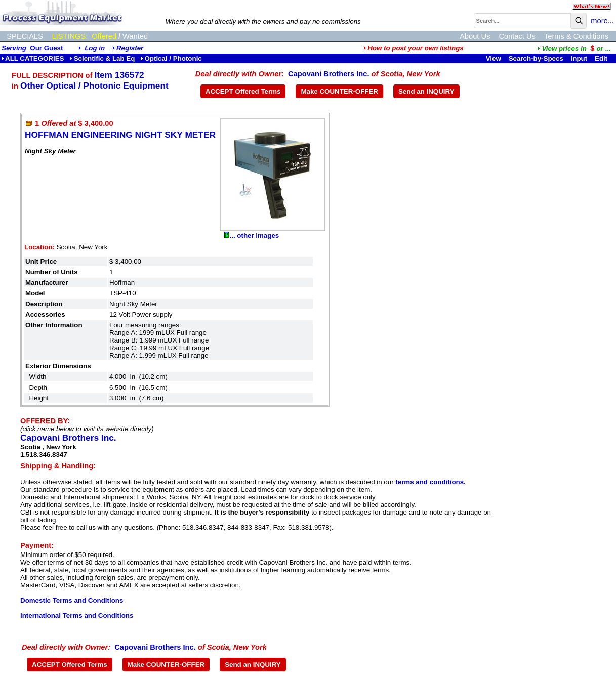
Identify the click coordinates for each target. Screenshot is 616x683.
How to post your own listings (414, 48)
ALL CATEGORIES (33, 58)
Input (579, 58)
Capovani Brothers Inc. (328, 74)
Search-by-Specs (536, 58)
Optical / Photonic (171, 58)
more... (602, 21)
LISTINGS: (70, 36)
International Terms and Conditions (77, 615)
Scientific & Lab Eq (102, 58)
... (574, 48)
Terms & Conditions (576, 36)
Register (130, 48)
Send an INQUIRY (426, 91)
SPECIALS (25, 36)
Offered (104, 36)
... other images (252, 236)
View (494, 58)
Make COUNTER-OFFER (339, 91)
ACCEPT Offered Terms (243, 91)
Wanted (135, 36)
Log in (95, 48)
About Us (475, 36)
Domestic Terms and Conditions (72, 600)
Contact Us (517, 36)
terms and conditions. (430, 482)
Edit (602, 58)
